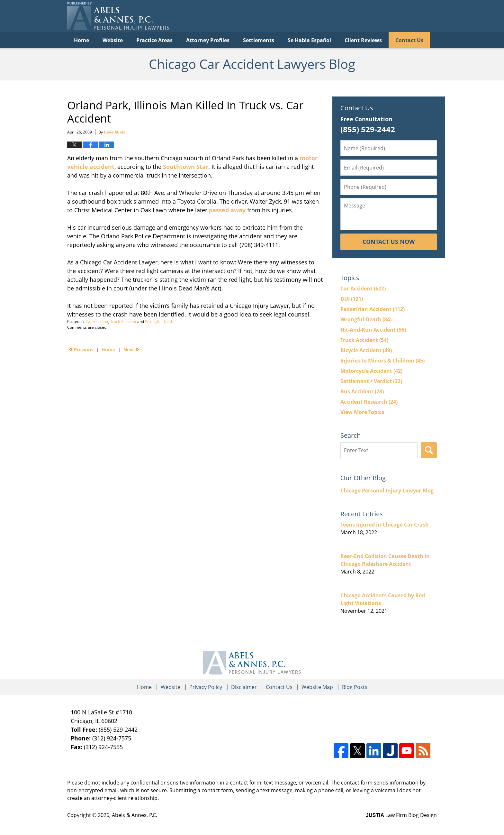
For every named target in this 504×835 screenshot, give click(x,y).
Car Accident (97, 321)
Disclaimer (244, 687)
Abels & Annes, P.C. (135, 815)
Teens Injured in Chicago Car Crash (385, 525)
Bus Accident (362, 391)
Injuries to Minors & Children (382, 361)
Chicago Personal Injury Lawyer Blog (387, 491)
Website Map (317, 687)
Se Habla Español (309, 40)
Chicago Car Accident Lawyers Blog (118, 16)
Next (131, 349)
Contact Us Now (389, 242)
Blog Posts (355, 687)
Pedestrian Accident (373, 309)
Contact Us (409, 40)
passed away (227, 210)
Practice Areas (154, 40)
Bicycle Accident (366, 350)
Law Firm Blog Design (401, 815)
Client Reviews (363, 40)
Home (81, 40)
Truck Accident (123, 321)
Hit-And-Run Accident (373, 330)
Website (113, 40)
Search (429, 450)
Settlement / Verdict (371, 381)
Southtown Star (186, 167)
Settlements (259, 40)
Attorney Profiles (208, 40)
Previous (81, 349)
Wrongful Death (159, 321)
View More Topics (362, 412)
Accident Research (369, 402)
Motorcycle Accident (371, 371)
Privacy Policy (206, 687)
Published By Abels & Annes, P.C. (371, 16)
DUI (352, 299)
